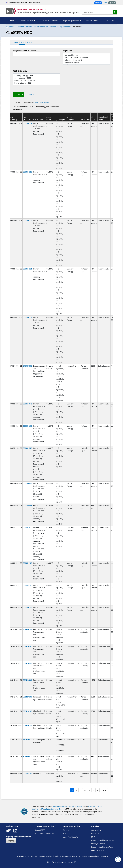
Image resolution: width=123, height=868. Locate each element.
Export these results (41, 102)
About (16, 42)
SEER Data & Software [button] (48, 21)
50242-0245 (28, 629)
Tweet (105, 3)
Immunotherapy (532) (36, 83)
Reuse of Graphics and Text (102, 847)
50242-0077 (28, 756)
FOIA (93, 837)
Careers (66, 830)
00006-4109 (28, 426)
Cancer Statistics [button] (27, 21)
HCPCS (29, 42)
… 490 (104, 790)
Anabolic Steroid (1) (87, 63)
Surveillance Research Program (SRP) (67, 806)
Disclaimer (95, 833)
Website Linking (98, 850)
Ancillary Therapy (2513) (36, 75)
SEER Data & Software (23, 27)
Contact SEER (40, 830)
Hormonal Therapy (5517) (36, 80)
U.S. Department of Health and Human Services (34, 856)
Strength (61, 120)
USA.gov (105, 856)
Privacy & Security (98, 844)
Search (17, 95)
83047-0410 (28, 739)
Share (99, 3)
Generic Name (39, 120)
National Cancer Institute (89, 856)
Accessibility (96, 830)
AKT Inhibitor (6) (87, 55)
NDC (22, 42)
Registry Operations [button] (71, 21)
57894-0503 (28, 366)
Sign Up (11, 840)
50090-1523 (28, 448)
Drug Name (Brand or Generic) (25, 51)
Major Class (67, 51)
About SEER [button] (108, 21)
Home (12, 20)
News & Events (92, 20)
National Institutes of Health (66, 856)
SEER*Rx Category (20, 71)
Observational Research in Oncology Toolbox (52, 27)
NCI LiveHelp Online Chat (44, 833)
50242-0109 (28, 711)
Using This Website (70, 837)
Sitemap (66, 833)
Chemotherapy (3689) (36, 78)
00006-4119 (28, 123)
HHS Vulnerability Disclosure (103, 840)
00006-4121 (28, 220)
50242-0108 (28, 697)
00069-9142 (28, 773)
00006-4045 (28, 404)
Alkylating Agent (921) (87, 60)
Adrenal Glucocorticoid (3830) (87, 58)
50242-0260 (28, 663)
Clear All (31, 95)
